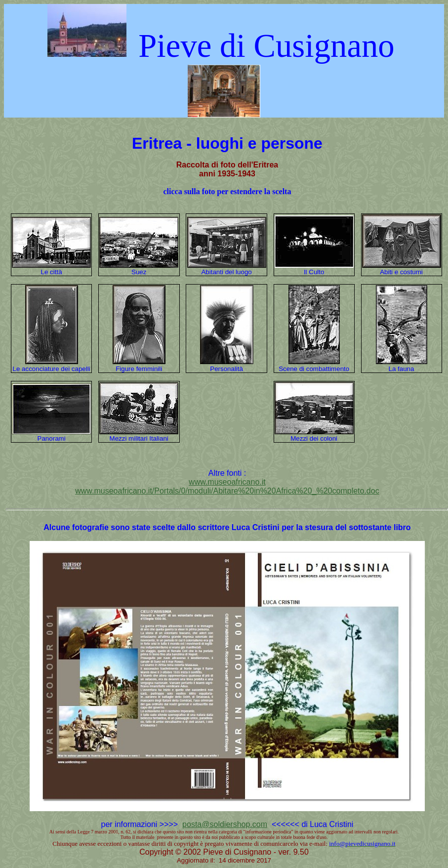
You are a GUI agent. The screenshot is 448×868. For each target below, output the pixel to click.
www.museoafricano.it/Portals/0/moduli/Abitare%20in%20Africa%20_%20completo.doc (227, 491)
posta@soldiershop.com (225, 824)
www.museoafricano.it (227, 482)
